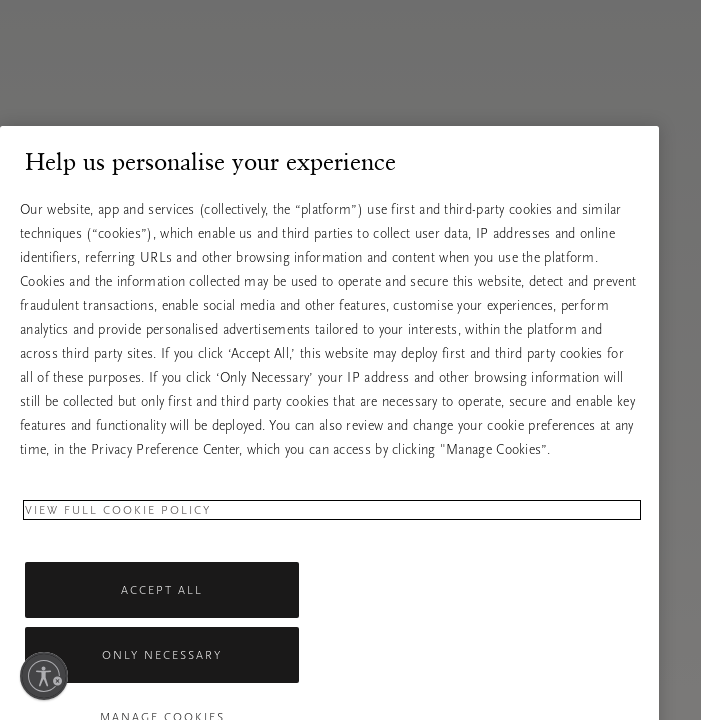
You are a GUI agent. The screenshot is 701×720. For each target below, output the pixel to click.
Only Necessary (162, 671)
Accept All (162, 606)
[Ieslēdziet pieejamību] (44, 676)
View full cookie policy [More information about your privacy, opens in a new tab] (118, 526)
